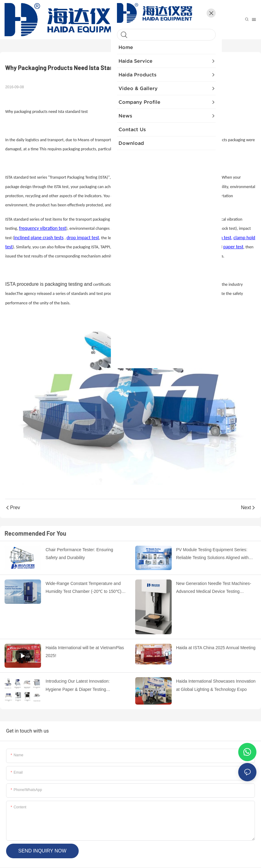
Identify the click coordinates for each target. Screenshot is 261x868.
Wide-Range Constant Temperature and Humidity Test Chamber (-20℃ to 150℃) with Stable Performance (84, 588)
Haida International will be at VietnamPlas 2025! (85, 652)
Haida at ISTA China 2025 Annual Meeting (216, 648)
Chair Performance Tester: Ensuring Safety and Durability (79, 554)
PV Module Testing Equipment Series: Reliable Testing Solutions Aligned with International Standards (213, 555)
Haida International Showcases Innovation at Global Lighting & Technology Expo (216, 685)
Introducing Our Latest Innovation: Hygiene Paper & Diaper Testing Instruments (78, 686)
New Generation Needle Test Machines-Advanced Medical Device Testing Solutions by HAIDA (214, 588)
